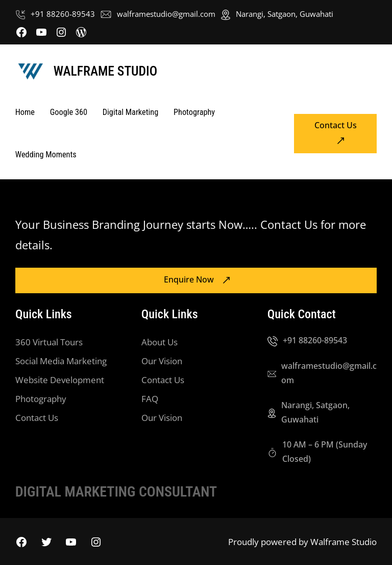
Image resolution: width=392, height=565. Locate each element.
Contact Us (336, 125)
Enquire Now (189, 279)
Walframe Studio (105, 71)
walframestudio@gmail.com (166, 14)
